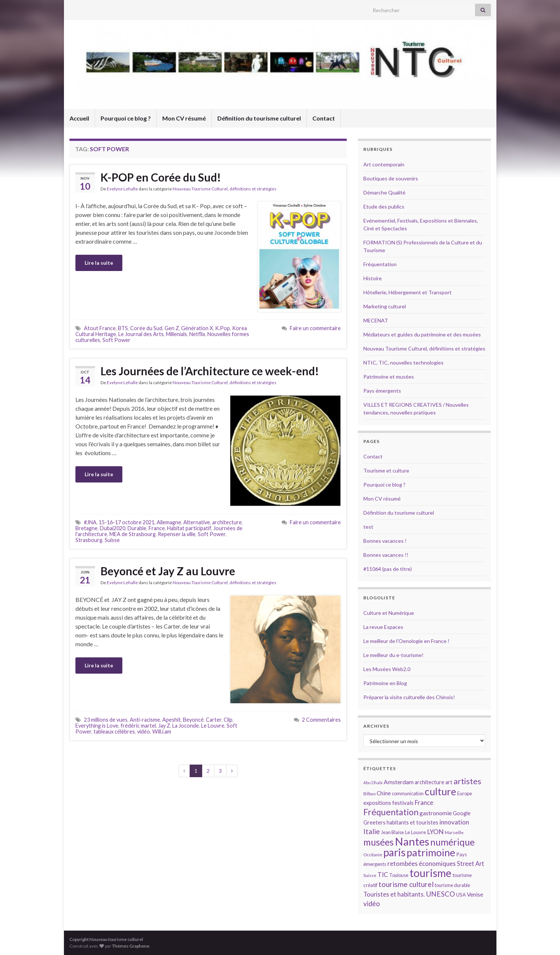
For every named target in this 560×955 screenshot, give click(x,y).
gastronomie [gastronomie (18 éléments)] (436, 813)
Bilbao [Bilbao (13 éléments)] (369, 794)
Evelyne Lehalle (122, 189)
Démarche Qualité (384, 192)
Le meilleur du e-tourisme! (393, 655)
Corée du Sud (146, 328)
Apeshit (172, 720)
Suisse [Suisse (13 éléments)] (370, 875)
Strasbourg (89, 540)
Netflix (197, 334)
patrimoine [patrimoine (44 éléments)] (431, 852)
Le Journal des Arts (141, 334)
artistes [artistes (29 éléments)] (467, 781)
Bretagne (86, 528)
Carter (214, 720)
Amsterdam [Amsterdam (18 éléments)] (399, 782)
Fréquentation (380, 264)
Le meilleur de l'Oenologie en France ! (406, 641)
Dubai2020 (113, 528)
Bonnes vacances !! (386, 555)
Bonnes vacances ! (385, 541)
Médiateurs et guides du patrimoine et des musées (422, 334)
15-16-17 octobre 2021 (127, 522)
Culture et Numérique (389, 613)
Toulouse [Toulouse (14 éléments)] (399, 875)
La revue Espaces (383, 627)
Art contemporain (384, 164)
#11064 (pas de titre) (388, 569)
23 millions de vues (106, 720)
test (368, 527)
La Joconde (186, 726)
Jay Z (164, 726)
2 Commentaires (321, 720)
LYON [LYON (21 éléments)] (435, 832)
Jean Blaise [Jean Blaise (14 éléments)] (393, 832)
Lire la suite (99, 263)
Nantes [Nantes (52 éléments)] (412, 841)
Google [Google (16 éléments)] (462, 813)
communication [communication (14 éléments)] (408, 793)
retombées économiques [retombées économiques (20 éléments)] (422, 863)
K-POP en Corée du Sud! (161, 177)
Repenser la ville (177, 534)
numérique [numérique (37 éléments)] (452, 842)
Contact (324, 118)
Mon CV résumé (184, 118)
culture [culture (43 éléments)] (440, 791)
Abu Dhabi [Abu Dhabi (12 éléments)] (373, 783)
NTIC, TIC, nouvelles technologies (403, 363)
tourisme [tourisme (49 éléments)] (430, 873)
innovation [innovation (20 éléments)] (454, 822)
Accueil (79, 118)
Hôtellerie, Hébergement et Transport (408, 292)
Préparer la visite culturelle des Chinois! (409, 697)
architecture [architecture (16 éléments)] (430, 782)
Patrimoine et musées (389, 377)
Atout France (100, 328)
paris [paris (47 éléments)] (394, 852)
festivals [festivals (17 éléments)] (403, 803)
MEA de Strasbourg (133, 534)
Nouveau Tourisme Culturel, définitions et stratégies (225, 189)
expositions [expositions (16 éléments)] (377, 803)
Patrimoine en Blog (385, 683)
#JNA (90, 522)
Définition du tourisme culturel (259, 118)
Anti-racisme (145, 720)
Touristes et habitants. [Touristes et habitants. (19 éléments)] (394, 894)
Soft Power (116, 340)
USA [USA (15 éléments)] (461, 895)
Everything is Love (97, 726)
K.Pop (223, 328)
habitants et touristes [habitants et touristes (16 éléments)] (413, 822)
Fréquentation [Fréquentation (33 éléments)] (391, 812)
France (157, 528)
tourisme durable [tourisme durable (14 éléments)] (452, 885)
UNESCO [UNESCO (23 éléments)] (440, 894)
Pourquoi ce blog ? (126, 118)
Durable (137, 528)
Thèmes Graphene (131, 946)
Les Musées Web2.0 (387, 669)
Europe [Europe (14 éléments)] (465, 793)
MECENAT (376, 320)
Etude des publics (384, 206)
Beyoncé (193, 720)
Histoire (373, 278)
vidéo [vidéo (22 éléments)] (372, 904)
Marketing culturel (385, 306)
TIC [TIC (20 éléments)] (383, 875)
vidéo (144, 732)
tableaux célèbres (114, 732)
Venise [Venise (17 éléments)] (475, 894)
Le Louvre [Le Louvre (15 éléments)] (415, 832)
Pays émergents (382, 391)
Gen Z (172, 328)
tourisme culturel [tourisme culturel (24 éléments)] (406, 884)
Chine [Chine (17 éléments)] (384, 793)
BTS (123, 328)
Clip (228, 720)
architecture (227, 522)
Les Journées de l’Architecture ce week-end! (210, 371)
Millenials (177, 334)
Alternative (197, 522)
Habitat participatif (189, 528)
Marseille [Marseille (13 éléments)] (454, 832)
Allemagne (169, 522)
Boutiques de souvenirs (391, 178)
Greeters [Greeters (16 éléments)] (374, 822)
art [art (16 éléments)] (449, 782)
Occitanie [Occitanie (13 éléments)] (373, 855)
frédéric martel (138, 726)
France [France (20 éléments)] (424, 802)
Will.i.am (162, 732)
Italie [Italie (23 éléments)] (372, 831)
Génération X (197, 328)
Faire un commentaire (315, 328)
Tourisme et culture (386, 470)
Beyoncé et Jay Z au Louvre (169, 571)
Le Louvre (213, 726)
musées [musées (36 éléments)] (379, 842)
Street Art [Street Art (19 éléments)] (471, 864)
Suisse (112, 540)
